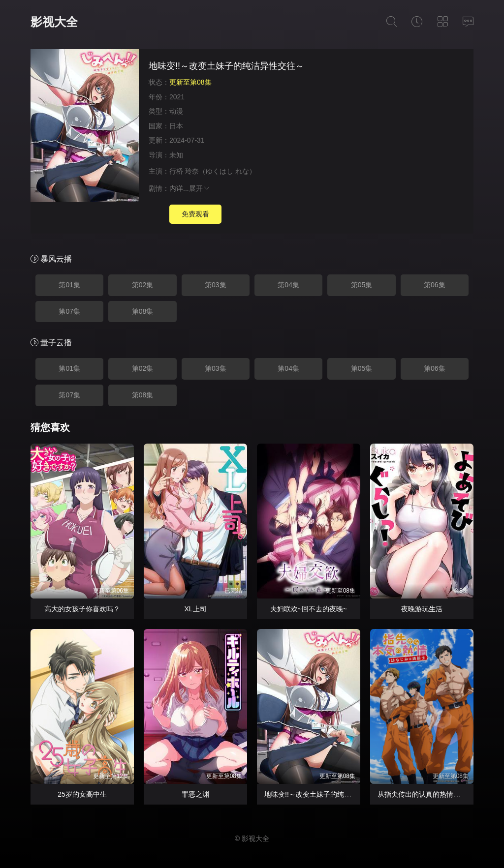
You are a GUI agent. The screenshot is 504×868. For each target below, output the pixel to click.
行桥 (176, 171)
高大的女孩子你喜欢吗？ (82, 609)
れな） (246, 171)
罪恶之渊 (195, 794)
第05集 (362, 285)
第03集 (216, 285)
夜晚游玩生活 (422, 609)
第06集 (435, 285)
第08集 (143, 311)
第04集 (288, 285)
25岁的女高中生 (82, 794)
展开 (200, 188)
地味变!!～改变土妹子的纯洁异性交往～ (325, 794)
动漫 (176, 111)
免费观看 (195, 214)
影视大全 (54, 22)
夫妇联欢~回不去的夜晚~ (309, 609)
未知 (176, 155)
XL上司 (195, 609)
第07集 (69, 311)
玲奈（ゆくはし (209, 171)
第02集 (143, 285)
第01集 (69, 285)
